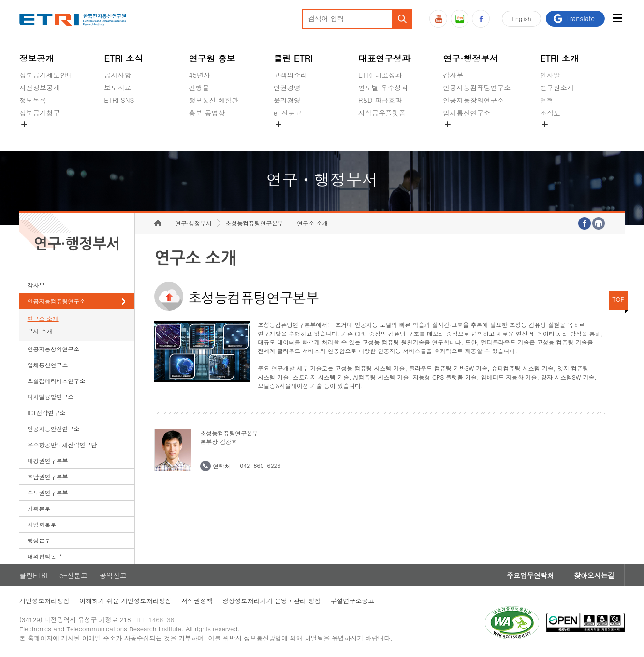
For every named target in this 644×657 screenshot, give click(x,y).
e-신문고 (288, 113)
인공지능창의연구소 (473, 100)
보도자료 (117, 88)
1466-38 (161, 620)
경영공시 (33, 135)
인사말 (550, 75)
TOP (618, 299)
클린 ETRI (293, 58)
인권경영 (287, 88)
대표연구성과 (384, 58)
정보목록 (33, 100)
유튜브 (438, 19)
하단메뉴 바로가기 (0, 0)
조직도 (550, 113)
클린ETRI (33, 575)
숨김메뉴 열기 (24, 124)
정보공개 (37, 58)
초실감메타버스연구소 (477, 135)
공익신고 (287, 135)
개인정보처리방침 (44, 601)
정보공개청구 (40, 113)
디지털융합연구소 (51, 397)
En (522, 19)
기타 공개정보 (562, 135)
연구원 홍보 (212, 58)
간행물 (199, 88)
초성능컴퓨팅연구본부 (254, 223)
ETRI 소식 (124, 58)
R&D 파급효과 (380, 100)
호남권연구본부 (48, 476)
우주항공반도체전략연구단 (62, 445)
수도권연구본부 (48, 492)
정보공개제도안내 (46, 75)
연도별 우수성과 (383, 88)
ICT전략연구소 (47, 413)
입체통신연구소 (467, 113)
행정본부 (39, 540)
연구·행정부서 (470, 58)
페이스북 (481, 19)
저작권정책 (197, 601)
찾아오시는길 (594, 575)
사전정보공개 (40, 88)
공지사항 (117, 75)
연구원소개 (557, 88)
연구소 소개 (43, 318)
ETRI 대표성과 (380, 75)
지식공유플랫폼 (382, 113)
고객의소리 (291, 75)
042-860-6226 (260, 465)
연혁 (547, 100)
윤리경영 (287, 100)
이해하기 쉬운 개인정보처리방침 (125, 601)
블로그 (460, 19)
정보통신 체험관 (214, 100)
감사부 (453, 75)
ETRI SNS (119, 100)
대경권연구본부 (48, 460)
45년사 (200, 75)
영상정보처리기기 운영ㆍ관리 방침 (272, 601)
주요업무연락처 (530, 575)
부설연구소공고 (352, 601)
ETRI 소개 (560, 58)
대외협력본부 (45, 556)
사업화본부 (42, 524)
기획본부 (39, 508)
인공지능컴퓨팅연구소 (477, 88)
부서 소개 (40, 331)
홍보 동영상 (207, 113)
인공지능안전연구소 (54, 429)
